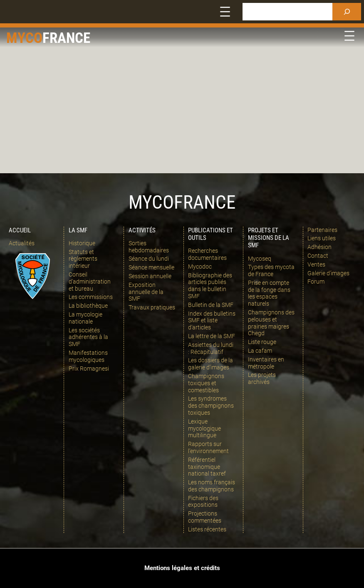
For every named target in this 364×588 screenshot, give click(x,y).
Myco (24, 38)
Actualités (22, 243)
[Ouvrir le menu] (225, 12)
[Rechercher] (347, 12)
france (66, 38)
